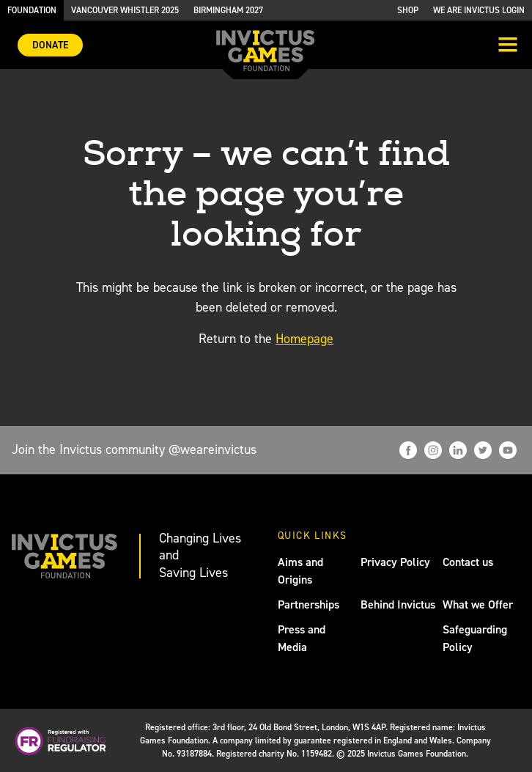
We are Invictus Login (479, 10)
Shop (408, 10)
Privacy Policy (395, 562)
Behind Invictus (398, 604)
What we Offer (478, 604)
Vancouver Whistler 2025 (125, 10)
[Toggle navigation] (508, 46)
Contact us (468, 562)
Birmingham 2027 (228, 10)
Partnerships (309, 604)
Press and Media (302, 638)
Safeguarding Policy (475, 638)
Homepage (304, 339)
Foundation (32, 10)
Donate (50, 45)
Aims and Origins (300, 571)
